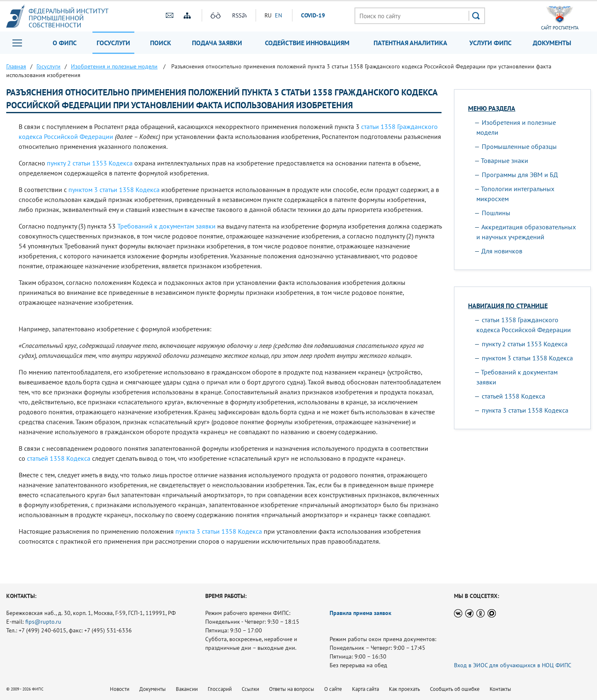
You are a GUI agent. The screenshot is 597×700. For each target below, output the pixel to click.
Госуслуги (113, 43)
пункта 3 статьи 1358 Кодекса (219, 531)
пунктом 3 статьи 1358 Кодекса (114, 190)
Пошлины (496, 213)
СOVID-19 (313, 15)
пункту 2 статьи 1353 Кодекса (90, 163)
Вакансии (187, 689)
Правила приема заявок (360, 613)
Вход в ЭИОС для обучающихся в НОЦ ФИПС (513, 665)
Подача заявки (217, 43)
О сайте (333, 689)
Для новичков (502, 251)
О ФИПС (65, 43)
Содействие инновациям (307, 43)
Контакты (500, 689)
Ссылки (250, 689)
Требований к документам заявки (166, 226)
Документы (552, 43)
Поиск (161, 43)
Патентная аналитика (410, 43)
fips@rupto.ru (43, 622)
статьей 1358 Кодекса (59, 458)
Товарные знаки (505, 160)
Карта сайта (365, 689)
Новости (120, 689)
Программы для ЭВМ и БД (520, 175)
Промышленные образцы (519, 146)
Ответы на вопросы (292, 689)
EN (278, 15)
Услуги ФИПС (490, 43)
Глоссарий (220, 689)
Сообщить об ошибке (455, 689)
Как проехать (404, 689)
